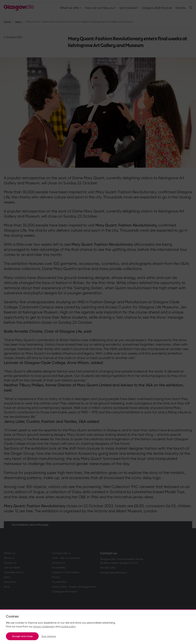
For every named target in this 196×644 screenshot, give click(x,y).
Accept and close (22, 636)
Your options (49, 636)
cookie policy (68, 626)
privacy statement (44, 626)
